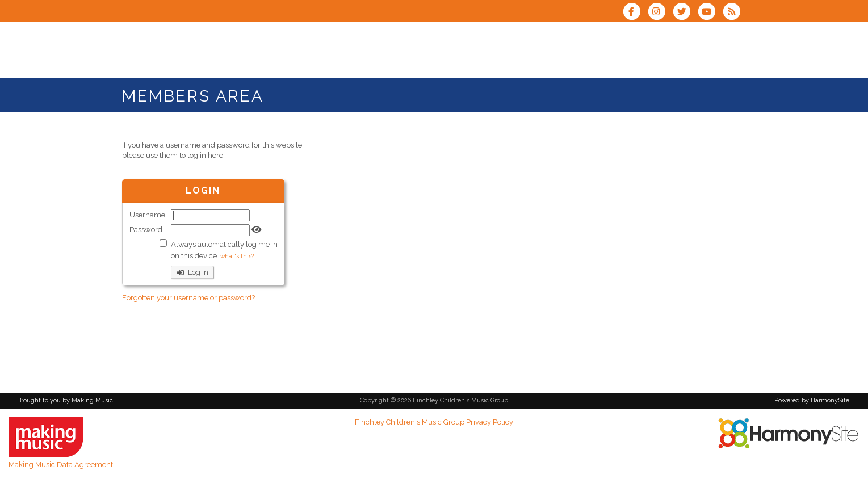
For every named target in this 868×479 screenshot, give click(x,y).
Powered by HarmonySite (812, 400)
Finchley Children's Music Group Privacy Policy (434, 422)
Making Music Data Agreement (61, 465)
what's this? (237, 256)
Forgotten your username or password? (188, 298)
